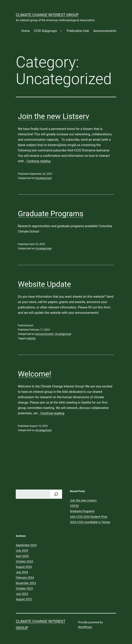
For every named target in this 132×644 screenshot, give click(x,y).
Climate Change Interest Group (47, 15)
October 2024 (24, 561)
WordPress (85, 627)
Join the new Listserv (54, 116)
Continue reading (39, 161)
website (31, 338)
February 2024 (25, 578)
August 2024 (24, 567)
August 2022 (24, 599)
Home (25, 31)
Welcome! (34, 374)
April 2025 (22, 556)
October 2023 (24, 588)
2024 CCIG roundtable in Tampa (90, 522)
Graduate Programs (51, 214)
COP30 (74, 506)
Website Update (44, 284)
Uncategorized (43, 178)
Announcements (105, 31)
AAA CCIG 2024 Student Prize (89, 517)
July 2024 (22, 572)
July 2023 (22, 594)
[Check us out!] (56, 494)
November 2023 (26, 583)
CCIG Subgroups (45, 31)
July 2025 (22, 550)
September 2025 (26, 545)
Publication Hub (78, 31)
